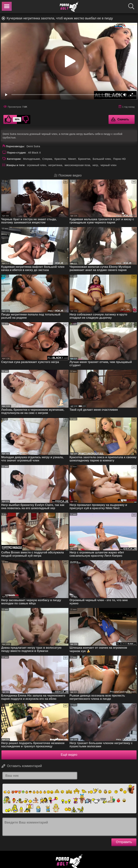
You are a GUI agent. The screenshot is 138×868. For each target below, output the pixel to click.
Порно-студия (16, 153)
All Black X (34, 153)
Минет (72, 159)
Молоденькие (31, 159)
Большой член (102, 159)
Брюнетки (84, 159)
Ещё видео (69, 755)
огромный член (36, 165)
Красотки (60, 159)
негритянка (55, 165)
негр (95, 165)
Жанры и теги (15, 165)
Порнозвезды (15, 146)
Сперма (47, 159)
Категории (14, 159)
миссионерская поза (77, 165)
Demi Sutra (33, 146)
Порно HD (119, 159)
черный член (108, 165)
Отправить (124, 842)
